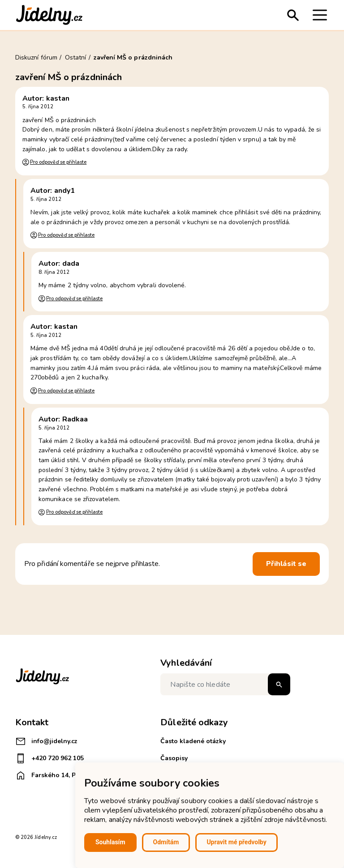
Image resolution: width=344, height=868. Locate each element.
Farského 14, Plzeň (52, 775)
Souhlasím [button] (110, 842)
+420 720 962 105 (49, 758)
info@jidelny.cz (46, 741)
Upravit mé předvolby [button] (236, 842)
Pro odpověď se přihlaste (58, 162)
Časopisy (174, 758)
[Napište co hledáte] (225, 684)
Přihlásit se (286, 564)
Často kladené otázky (193, 741)
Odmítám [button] (166, 842)
